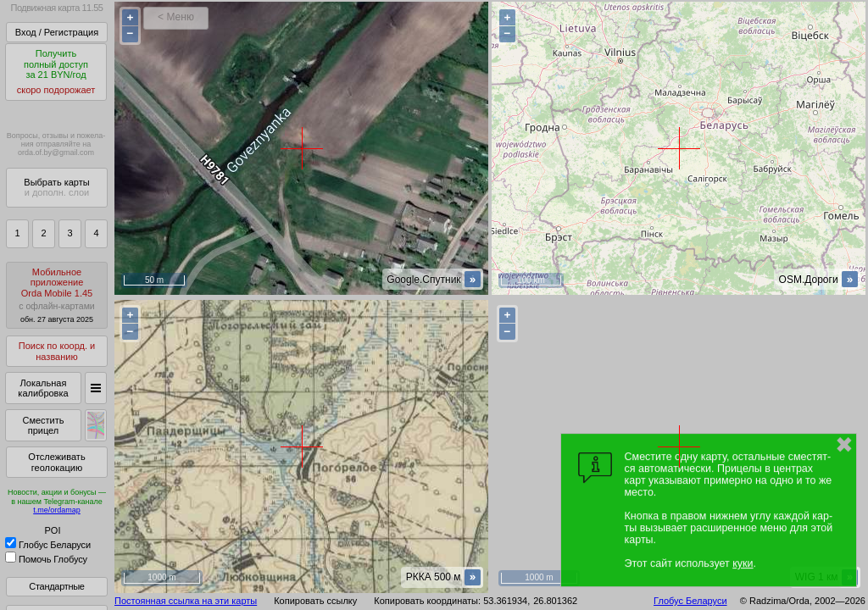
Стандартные (56, 586)
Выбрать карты (56, 188)
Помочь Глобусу (46, 559)
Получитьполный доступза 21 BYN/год (56, 72)
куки (743, 563)
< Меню (176, 17)
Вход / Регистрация (57, 32)
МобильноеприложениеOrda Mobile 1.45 (57, 295)
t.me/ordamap (57, 510)
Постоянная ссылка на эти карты (186, 601)
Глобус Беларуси (48, 545)
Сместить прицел (43, 426)
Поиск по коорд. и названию (57, 351)
